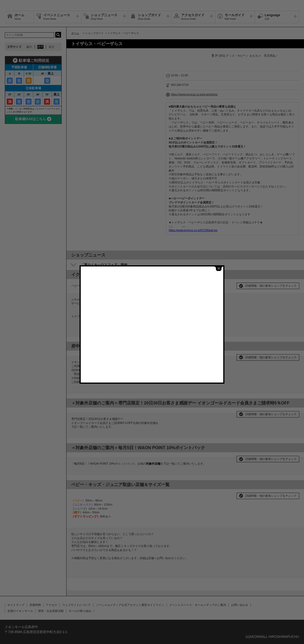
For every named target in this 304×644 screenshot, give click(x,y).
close (219, 267)
